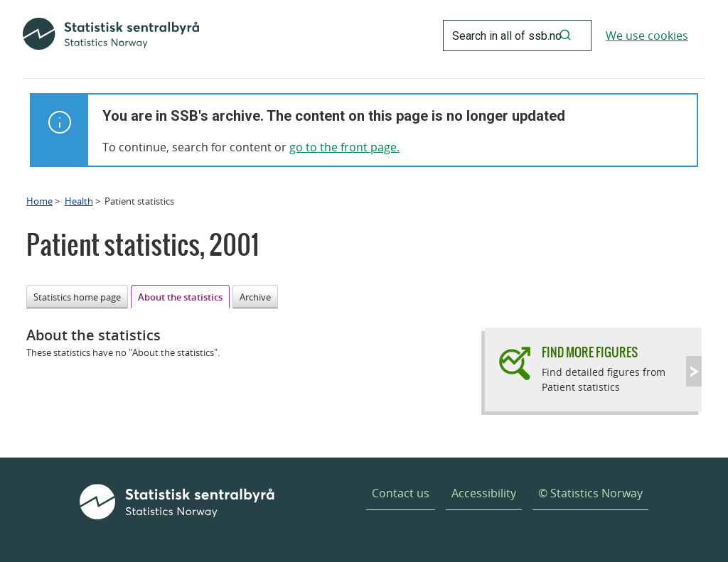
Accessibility (484, 493)
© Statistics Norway (590, 493)
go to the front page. (344, 147)
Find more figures (590, 352)
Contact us (401, 493)
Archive (255, 297)
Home (39, 201)
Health (79, 201)
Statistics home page (77, 297)
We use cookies (647, 36)
